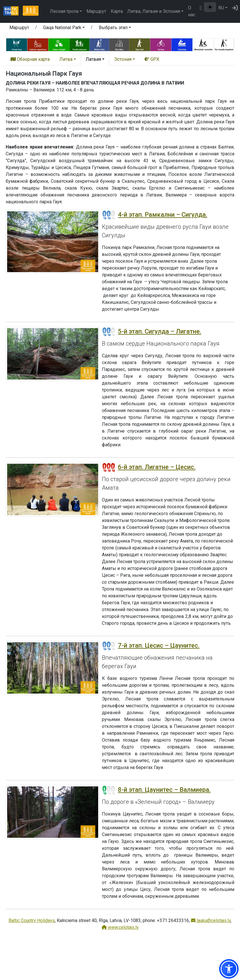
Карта (117, 11)
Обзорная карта (30, 59)
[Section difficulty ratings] (109, 215)
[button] (64, 29)
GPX (152, 59)
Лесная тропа (64, 11)
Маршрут (96, 11)
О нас (192, 11)
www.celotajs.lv (120, 927)
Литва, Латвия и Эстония (154, 11)
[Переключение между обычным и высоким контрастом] (210, 7)
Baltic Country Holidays (32, 920)
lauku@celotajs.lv (211, 920)
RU (221, 8)
